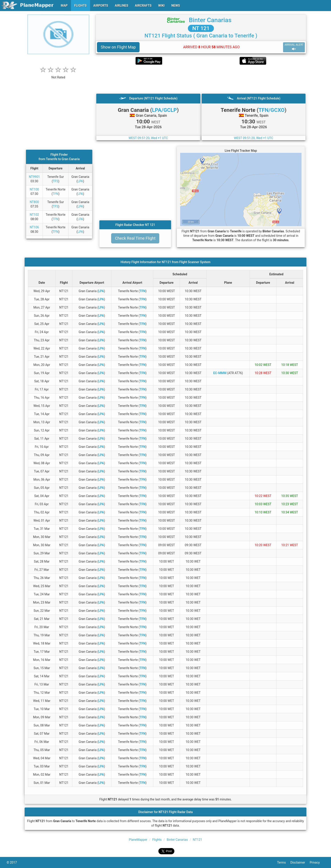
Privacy (317, 862)
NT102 (34, 215)
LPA (80, 181)
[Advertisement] (201, 79)
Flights (157, 840)
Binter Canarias (210, 20)
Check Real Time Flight (135, 238)
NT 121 (201, 28)
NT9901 (34, 177)
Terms (284, 862)
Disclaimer (300, 862)
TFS (55, 181)
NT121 (197, 840)
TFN (55, 194)
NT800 (34, 202)
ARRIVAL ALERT (294, 47)
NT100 (34, 189)
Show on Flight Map (118, 47)
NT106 (34, 227)
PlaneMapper (138, 840)
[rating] (58, 75)
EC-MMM (220, 373)
